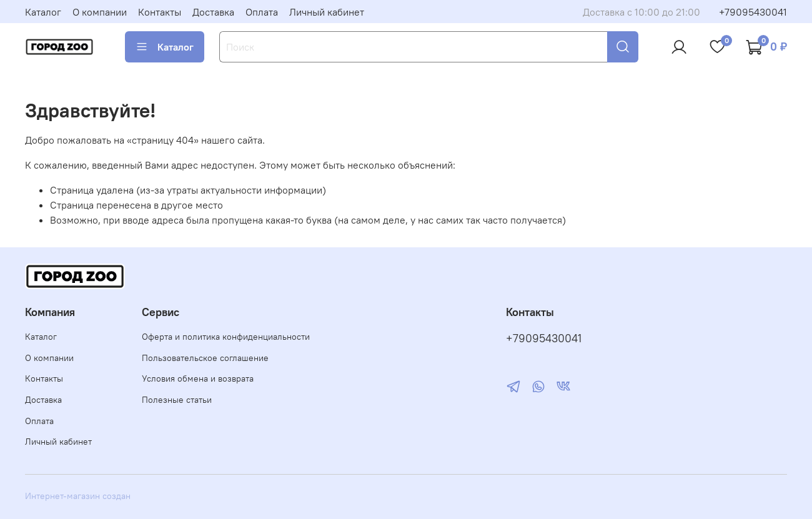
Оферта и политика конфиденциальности (226, 337)
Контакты (160, 12)
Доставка (213, 12)
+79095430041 (753, 12)
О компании (100, 12)
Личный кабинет (327, 12)
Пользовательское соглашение (205, 358)
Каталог (43, 12)
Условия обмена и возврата (198, 378)
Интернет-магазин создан (78, 496)
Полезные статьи (177, 400)
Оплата (262, 12)
